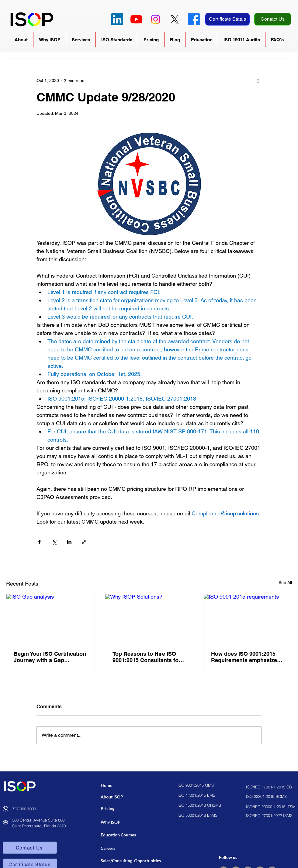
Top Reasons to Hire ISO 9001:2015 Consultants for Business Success (147, 657)
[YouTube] (136, 19)
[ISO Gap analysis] (50, 619)
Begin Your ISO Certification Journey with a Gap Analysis (50, 657)
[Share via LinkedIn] (69, 542)
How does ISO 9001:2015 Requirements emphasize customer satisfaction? (244, 657)
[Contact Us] (273, 19)
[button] (21, 40)
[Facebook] (194, 19)
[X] (175, 19)
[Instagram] (156, 19)
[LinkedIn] (117, 19)
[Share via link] (84, 542)
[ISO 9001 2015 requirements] (248, 619)
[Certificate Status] (227, 19)
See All (285, 583)
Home (106, 785)
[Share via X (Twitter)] (54, 542)
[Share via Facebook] (39, 542)
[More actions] (258, 80)
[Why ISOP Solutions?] (149, 619)
